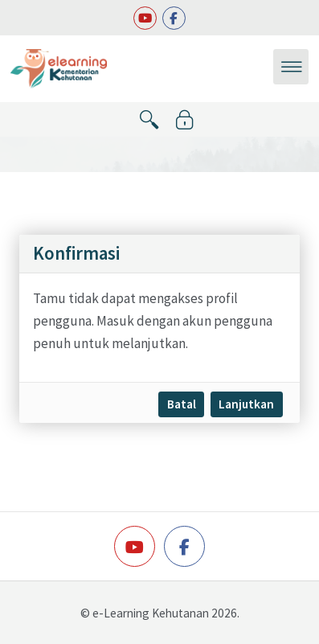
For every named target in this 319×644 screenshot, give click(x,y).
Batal (182, 404)
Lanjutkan (246, 404)
